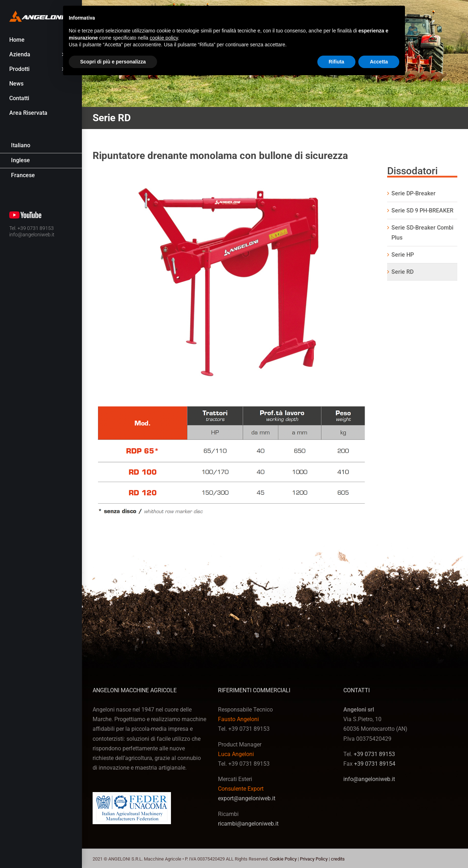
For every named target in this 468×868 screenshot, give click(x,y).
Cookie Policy (283, 859)
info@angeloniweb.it (32, 235)
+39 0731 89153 (374, 754)
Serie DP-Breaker (414, 193)
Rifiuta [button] (337, 62)
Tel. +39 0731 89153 (32, 228)
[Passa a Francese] (41, 176)
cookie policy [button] (164, 38)
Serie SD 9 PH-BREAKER (422, 210)
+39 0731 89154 (375, 764)
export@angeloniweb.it (247, 798)
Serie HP (403, 255)
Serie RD (402, 272)
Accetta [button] (379, 62)
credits (338, 859)
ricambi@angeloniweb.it (248, 824)
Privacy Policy (314, 859)
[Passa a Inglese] (41, 161)
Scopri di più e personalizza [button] (113, 62)
